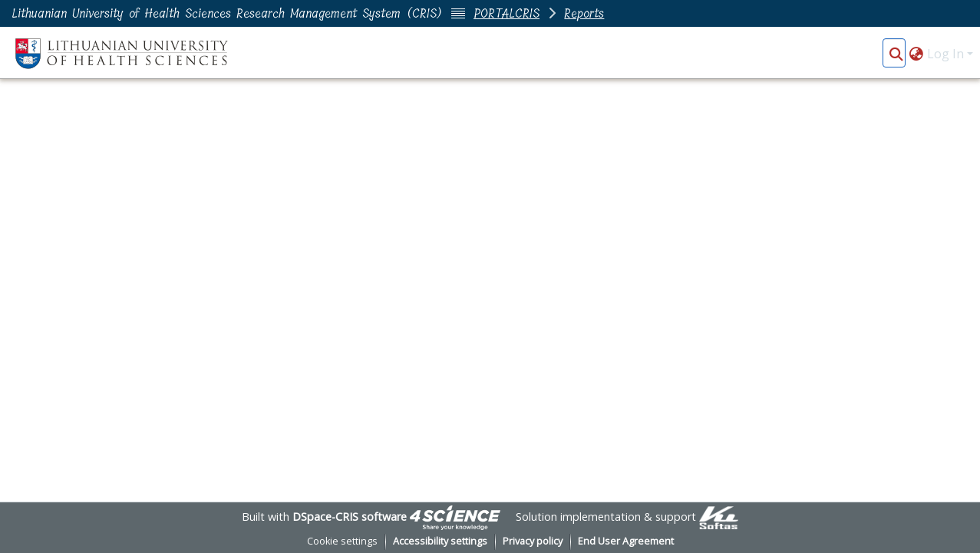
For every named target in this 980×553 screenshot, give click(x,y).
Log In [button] (947, 54)
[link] (455, 517)
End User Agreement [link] (626, 541)
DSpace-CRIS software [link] (350, 517)
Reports (584, 13)
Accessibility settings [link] (440, 541)
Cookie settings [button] (342, 541)
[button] (896, 54)
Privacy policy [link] (533, 541)
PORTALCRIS (506, 13)
